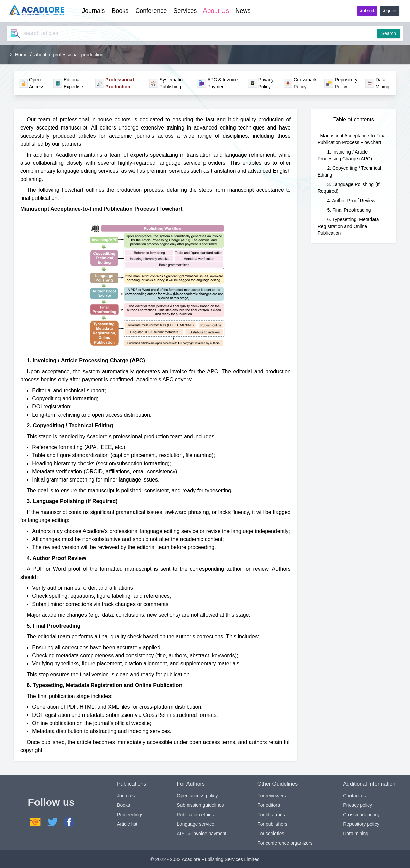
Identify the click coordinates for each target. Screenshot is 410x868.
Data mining (356, 834)
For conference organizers (285, 843)
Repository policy (361, 824)
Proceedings (130, 815)
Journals (126, 796)
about (40, 55)
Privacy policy (358, 805)
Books (124, 805)
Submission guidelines (200, 805)
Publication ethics (195, 815)
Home (21, 55)
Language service (196, 824)
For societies (271, 834)
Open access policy (197, 796)
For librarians (271, 815)
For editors (269, 805)
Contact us (354, 796)
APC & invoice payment (202, 834)
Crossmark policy (361, 815)
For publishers (272, 824)
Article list (127, 824)
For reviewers (272, 796)
